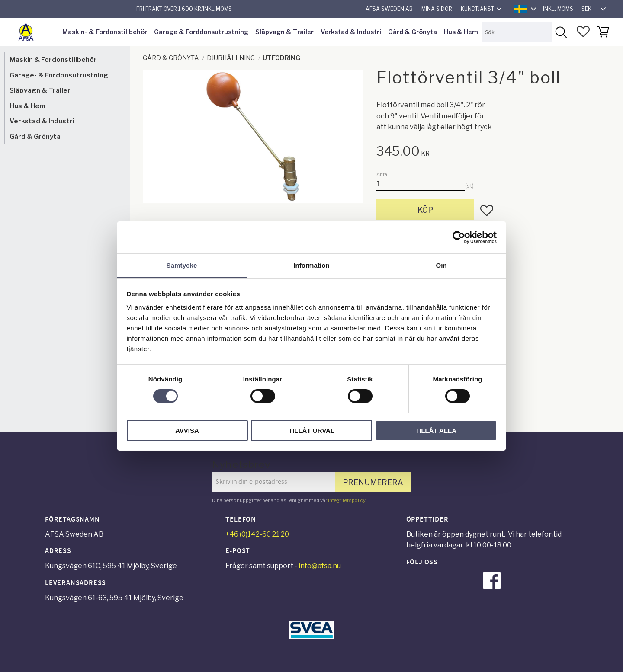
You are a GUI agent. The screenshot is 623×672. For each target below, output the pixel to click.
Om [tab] (441, 265)
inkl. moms (558, 9)
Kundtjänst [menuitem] (477, 9)
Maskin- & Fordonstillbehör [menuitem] (105, 32)
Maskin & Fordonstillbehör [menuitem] (53, 59)
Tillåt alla (436, 430)
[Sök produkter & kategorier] (517, 32)
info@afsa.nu (320, 566)
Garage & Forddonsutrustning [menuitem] (201, 32)
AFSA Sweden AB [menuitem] (389, 9)
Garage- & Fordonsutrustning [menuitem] (59, 75)
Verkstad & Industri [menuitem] (351, 32)
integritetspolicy (347, 500)
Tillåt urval (311, 430)
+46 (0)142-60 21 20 (257, 534)
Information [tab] (311, 265)
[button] (583, 32)
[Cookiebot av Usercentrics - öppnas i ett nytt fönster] (459, 237)
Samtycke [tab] (182, 265)
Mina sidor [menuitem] (437, 9)
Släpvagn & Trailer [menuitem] (284, 32)
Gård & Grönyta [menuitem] (413, 32)
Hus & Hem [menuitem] (461, 32)
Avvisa (187, 430)
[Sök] (561, 32)
